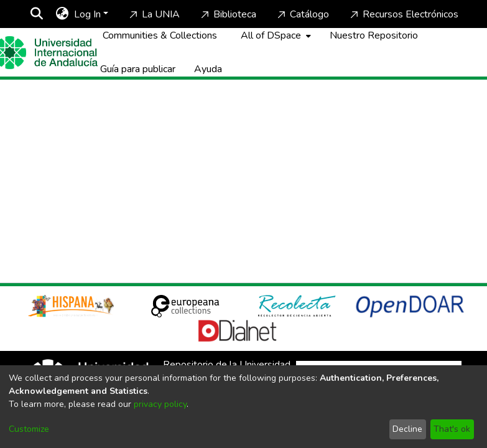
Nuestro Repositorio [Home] (374, 35)
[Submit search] (37, 14)
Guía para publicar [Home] (138, 69)
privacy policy (160, 404)
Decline (407, 429)
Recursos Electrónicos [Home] (403, 14)
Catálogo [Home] (302, 14)
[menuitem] (63, 14)
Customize (29, 429)
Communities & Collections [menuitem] (160, 35)
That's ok (452, 429)
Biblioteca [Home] (227, 14)
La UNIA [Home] (153, 14)
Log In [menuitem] (87, 14)
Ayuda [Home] (208, 69)
